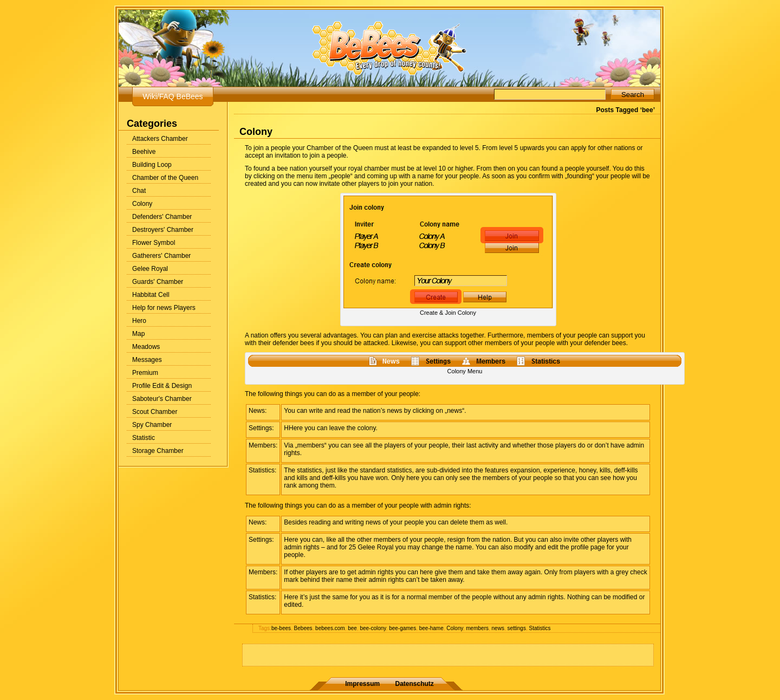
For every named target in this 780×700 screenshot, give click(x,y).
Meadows (146, 347)
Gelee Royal (150, 269)
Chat (139, 191)
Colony (142, 204)
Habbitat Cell (151, 295)
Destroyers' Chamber (163, 230)
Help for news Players (164, 308)
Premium (145, 373)
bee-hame (431, 628)
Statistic (144, 438)
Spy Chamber (152, 425)
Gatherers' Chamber (161, 256)
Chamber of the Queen (165, 178)
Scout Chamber (155, 412)
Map (138, 334)
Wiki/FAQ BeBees (173, 96)
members (477, 628)
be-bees (281, 628)
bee (352, 628)
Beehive (144, 152)
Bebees (303, 628)
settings (516, 628)
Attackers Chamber (160, 139)
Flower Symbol (154, 243)
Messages (147, 360)
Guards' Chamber (158, 282)
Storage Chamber (158, 451)
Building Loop (152, 165)
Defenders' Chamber (162, 217)
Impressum (362, 684)
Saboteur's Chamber (162, 399)
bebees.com (330, 628)
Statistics (539, 628)
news (498, 628)
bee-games (402, 628)
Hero (139, 321)
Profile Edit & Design (162, 386)
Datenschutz (415, 684)
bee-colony (373, 628)
